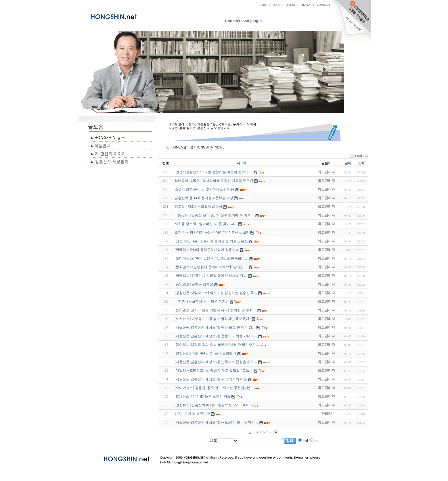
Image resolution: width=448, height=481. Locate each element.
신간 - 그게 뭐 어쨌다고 (192, 414)
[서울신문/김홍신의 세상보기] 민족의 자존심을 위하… (216, 362)
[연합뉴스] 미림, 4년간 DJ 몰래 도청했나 (205, 353)
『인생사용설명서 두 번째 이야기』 (202, 301)
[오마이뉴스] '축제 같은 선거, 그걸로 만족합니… (211, 258)
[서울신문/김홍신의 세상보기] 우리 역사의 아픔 (211, 379)
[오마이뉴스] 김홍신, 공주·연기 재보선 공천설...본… (214, 388)
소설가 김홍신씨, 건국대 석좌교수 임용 (204, 189)
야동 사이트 (164, 446)
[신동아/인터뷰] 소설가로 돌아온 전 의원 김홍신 (211, 241)
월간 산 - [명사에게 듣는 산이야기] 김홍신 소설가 (212, 232)
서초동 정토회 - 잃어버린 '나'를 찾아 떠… (206, 224)
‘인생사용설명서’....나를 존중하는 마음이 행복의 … (214, 172)
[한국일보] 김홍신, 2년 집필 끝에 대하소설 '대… (211, 276)
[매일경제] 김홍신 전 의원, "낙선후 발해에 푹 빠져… (214, 215)
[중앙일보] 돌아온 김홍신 (194, 284)
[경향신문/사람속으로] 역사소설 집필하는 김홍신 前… (216, 293)
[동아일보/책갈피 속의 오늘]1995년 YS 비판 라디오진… (217, 345)
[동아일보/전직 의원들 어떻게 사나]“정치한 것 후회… (215, 310)
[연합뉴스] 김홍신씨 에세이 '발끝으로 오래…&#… (213, 405)
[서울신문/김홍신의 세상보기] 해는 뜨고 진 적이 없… (215, 327)
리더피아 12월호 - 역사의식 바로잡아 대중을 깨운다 (214, 181)
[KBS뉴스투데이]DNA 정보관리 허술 (203, 396)
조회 (361, 163)
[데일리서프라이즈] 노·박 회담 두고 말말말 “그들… (214, 371)
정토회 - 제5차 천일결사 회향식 (198, 207)
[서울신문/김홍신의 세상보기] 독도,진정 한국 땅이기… (216, 422)
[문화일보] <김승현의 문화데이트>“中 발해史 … (211, 267)
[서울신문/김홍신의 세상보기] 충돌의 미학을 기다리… (216, 336)
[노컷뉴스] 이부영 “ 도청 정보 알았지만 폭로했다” (213, 319)
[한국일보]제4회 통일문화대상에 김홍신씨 (207, 250)
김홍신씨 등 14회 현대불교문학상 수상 (204, 198)
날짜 (348, 163)
